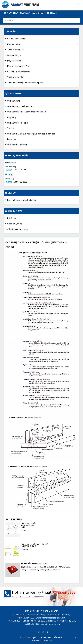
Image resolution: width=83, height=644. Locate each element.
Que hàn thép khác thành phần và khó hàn (26, 112)
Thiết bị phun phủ (15, 77)
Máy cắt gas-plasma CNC (18, 66)
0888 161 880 (21, 170)
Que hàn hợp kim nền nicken (20, 106)
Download (12, 139)
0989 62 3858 (21, 182)
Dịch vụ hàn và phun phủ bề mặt (22, 200)
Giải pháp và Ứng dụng (17, 229)
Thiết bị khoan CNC (16, 50)
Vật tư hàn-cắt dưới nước (18, 72)
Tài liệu (11, 128)
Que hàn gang (14, 101)
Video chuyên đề (15, 224)
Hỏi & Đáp (12, 218)
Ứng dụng (12, 117)
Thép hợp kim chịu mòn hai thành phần (25, 83)
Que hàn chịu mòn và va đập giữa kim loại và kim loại (31, 134)
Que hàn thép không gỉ (18, 123)
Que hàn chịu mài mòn (17, 145)
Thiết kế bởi (35, 641)
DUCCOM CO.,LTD (46, 641)
